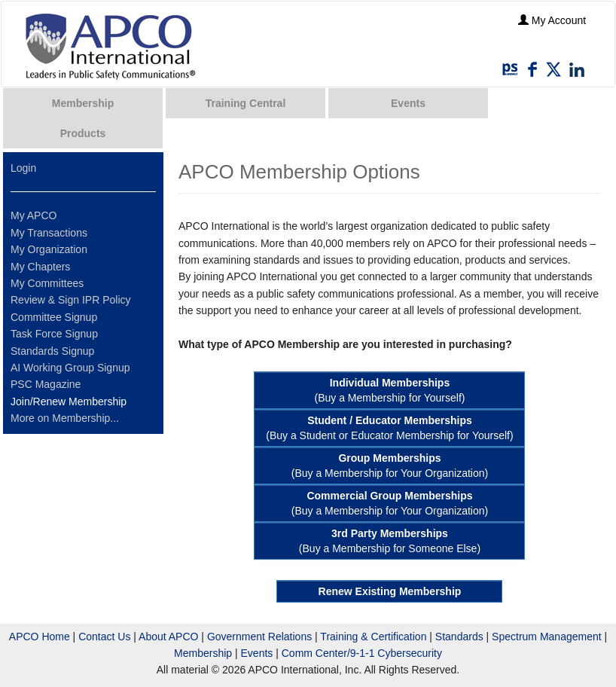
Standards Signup (52, 351)
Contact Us (104, 637)
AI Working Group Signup (70, 368)
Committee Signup (54, 317)
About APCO (168, 637)
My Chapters (40, 267)
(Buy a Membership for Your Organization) (390, 466)
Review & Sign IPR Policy (71, 300)
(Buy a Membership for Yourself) (389, 390)
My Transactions (49, 233)
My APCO (34, 215)
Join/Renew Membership (69, 402)
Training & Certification (373, 637)
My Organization (49, 249)
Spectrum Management (547, 637)
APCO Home (40, 637)
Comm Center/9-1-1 (328, 653)
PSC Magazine (46, 384)
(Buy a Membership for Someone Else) (390, 541)
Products (83, 133)
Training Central (246, 103)
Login (23, 168)
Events (408, 103)
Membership (83, 103)
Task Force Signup (54, 334)
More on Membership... (65, 418)
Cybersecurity (410, 653)
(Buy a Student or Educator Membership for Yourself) (389, 428)
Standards (459, 637)
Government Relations (259, 637)
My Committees (47, 283)
